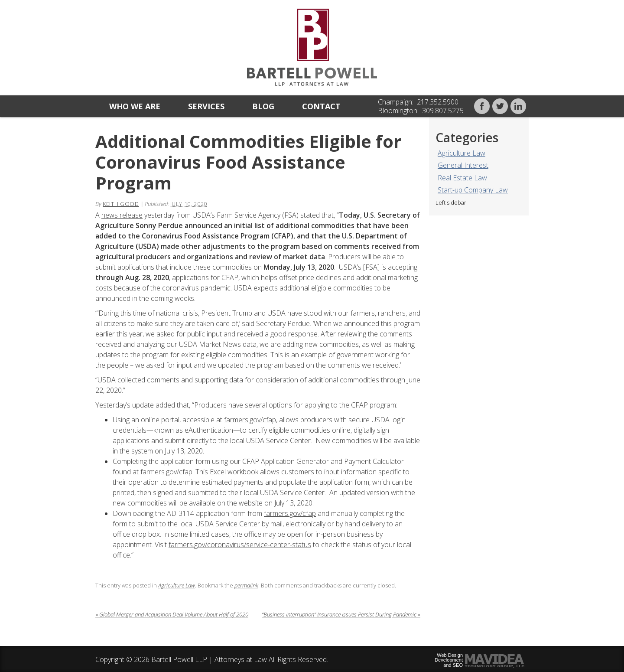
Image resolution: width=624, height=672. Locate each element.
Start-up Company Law (473, 190)
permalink (246, 585)
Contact (321, 106)
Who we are (135, 106)
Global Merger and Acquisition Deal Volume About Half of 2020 (172, 614)
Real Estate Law (462, 178)
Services (206, 106)
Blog (263, 106)
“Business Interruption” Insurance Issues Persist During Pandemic (341, 614)
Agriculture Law (461, 153)
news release (122, 215)
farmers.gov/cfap (250, 420)
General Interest (463, 165)
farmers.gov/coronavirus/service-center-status (240, 545)
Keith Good (121, 204)
